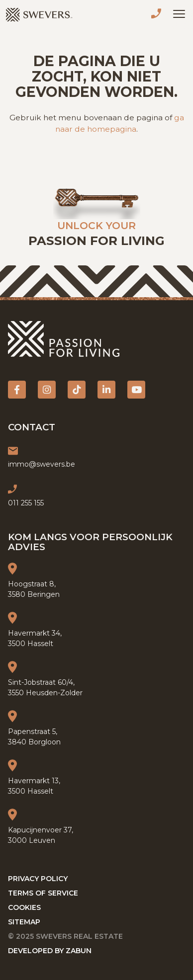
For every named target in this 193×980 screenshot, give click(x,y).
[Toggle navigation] (179, 14)
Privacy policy (38, 879)
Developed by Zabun (50, 951)
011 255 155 (158, 15)
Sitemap (24, 922)
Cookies (24, 907)
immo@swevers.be (42, 464)
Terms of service (43, 893)
